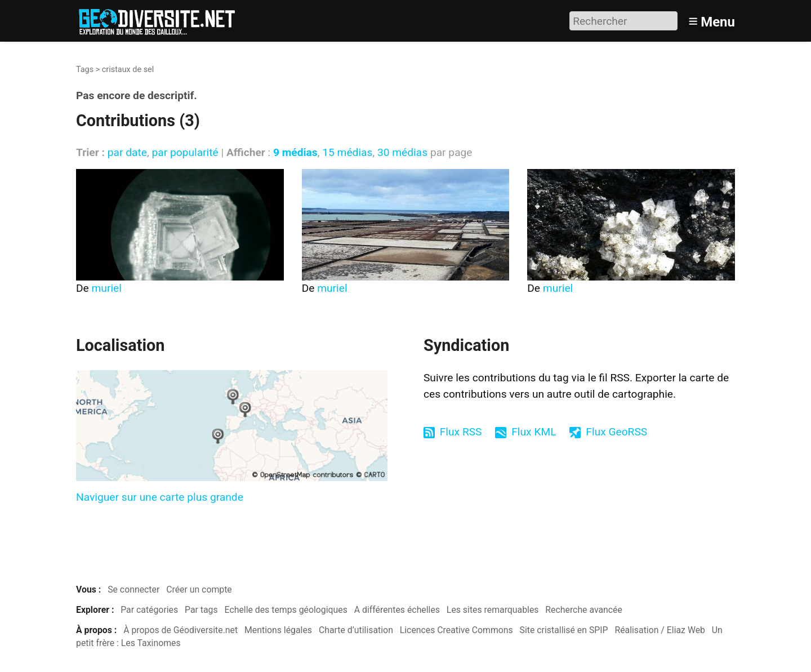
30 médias (402, 152)
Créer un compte (199, 589)
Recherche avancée (584, 610)
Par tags (201, 610)
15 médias (347, 152)
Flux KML (534, 432)
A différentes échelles (397, 610)
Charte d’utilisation (356, 630)
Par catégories (149, 610)
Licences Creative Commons (456, 630)
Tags (85, 70)
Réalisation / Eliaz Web (660, 630)
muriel (107, 288)
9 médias (295, 152)
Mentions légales (278, 630)
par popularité (185, 152)
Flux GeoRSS (616, 432)
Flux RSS (461, 432)
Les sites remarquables (493, 610)
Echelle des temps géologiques (286, 610)
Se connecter (133, 589)
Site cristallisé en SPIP (564, 630)
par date (127, 152)
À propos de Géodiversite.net (181, 630)
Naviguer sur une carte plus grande (160, 497)
